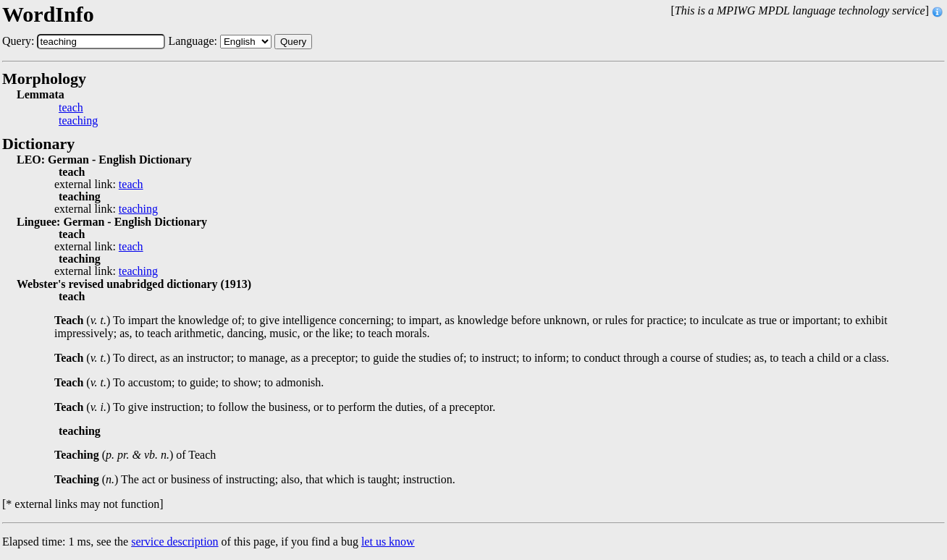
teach (71, 108)
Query (293, 42)
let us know (388, 542)
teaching (78, 121)
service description (174, 542)
